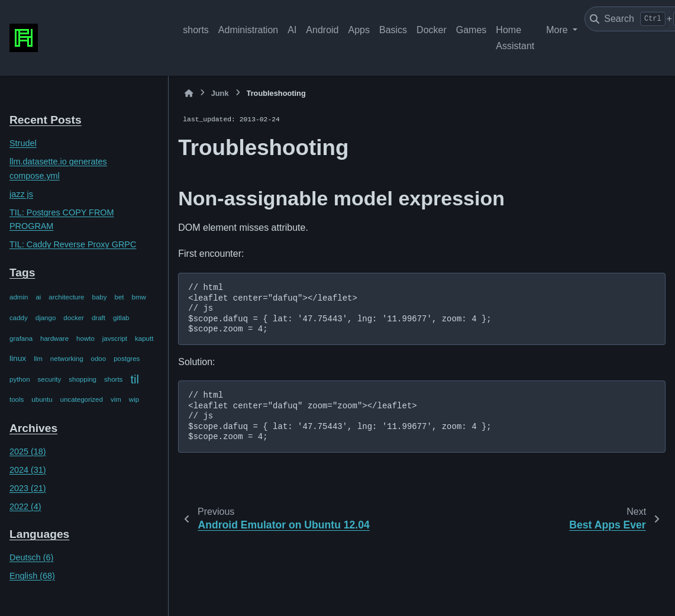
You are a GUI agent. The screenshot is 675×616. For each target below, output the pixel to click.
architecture (66, 297)
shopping (83, 379)
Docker (432, 30)
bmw (139, 297)
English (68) (32, 576)
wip (134, 399)
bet (120, 297)
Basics (393, 30)
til (135, 379)
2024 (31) (28, 470)
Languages (39, 534)
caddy (19, 318)
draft (98, 318)
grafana (21, 338)
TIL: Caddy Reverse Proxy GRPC (73, 244)
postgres (127, 359)
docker (74, 318)
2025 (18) (28, 451)
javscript (115, 338)
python (20, 379)
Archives (33, 428)
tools (17, 399)
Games (471, 30)
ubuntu (42, 399)
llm (38, 359)
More (558, 30)
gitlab (121, 318)
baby (100, 297)
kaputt (144, 338)
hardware (54, 338)
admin (19, 297)
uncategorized (82, 399)
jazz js (21, 194)
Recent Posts (46, 120)
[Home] (189, 93)
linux (18, 358)
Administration (248, 30)
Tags (22, 272)
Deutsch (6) (31, 557)
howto (85, 338)
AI (292, 30)
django (46, 318)
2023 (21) (28, 488)
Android (322, 30)
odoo (99, 359)
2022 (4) (25, 507)
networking (67, 359)
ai (38, 297)
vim (116, 399)
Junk (220, 93)
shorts (196, 30)
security (50, 379)
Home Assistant (515, 38)
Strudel (23, 143)
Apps (359, 30)
